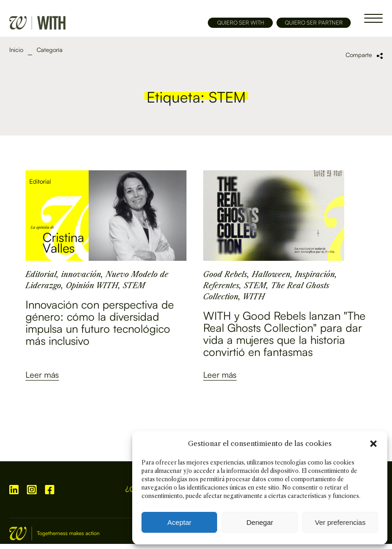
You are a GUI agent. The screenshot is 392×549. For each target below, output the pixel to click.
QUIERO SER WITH (241, 23)
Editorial (41, 274)
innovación (81, 274)
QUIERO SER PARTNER (314, 23)
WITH (254, 297)
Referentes (221, 285)
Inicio (16, 50)
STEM (134, 285)
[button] (373, 444)
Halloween (271, 274)
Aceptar (180, 522)
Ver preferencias (340, 522)
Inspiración (315, 274)
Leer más (42, 375)
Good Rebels (225, 274)
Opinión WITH (92, 285)
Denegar (260, 522)
